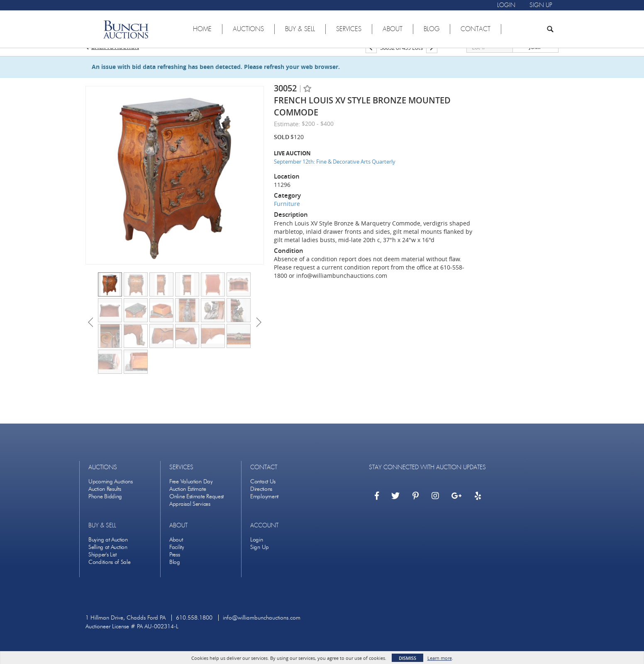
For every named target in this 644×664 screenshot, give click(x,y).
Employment (264, 507)
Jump (535, 58)
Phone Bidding (105, 507)
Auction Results (105, 500)
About (176, 550)
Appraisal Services (190, 515)
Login (257, 550)
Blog (175, 573)
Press (175, 565)
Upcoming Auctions (111, 492)
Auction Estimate (188, 500)
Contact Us (263, 492)
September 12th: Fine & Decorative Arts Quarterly (335, 172)
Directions (261, 500)
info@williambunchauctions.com (262, 628)
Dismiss (407, 658)
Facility (177, 558)
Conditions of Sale (110, 573)
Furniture (287, 214)
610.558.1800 (194, 628)
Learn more (440, 658)
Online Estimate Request (196, 507)
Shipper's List (102, 565)
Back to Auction (115, 58)
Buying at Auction (108, 550)
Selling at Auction (108, 558)
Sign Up (260, 558)
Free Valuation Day (191, 492)
